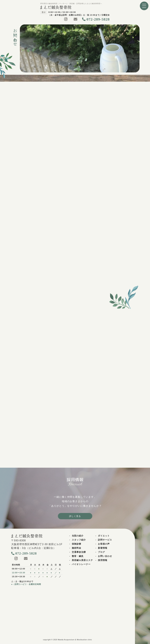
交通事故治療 (79, 552)
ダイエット (104, 536)
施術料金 (76, 548)
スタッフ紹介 (79, 540)
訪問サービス (105, 540)
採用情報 (103, 560)
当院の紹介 (78, 536)
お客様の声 (104, 544)
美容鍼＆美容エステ (82, 560)
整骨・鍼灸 (78, 556)
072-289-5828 (98, 19)
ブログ (101, 552)
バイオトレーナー (81, 564)
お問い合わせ (105, 556)
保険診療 (76, 544)
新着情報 (103, 548)
